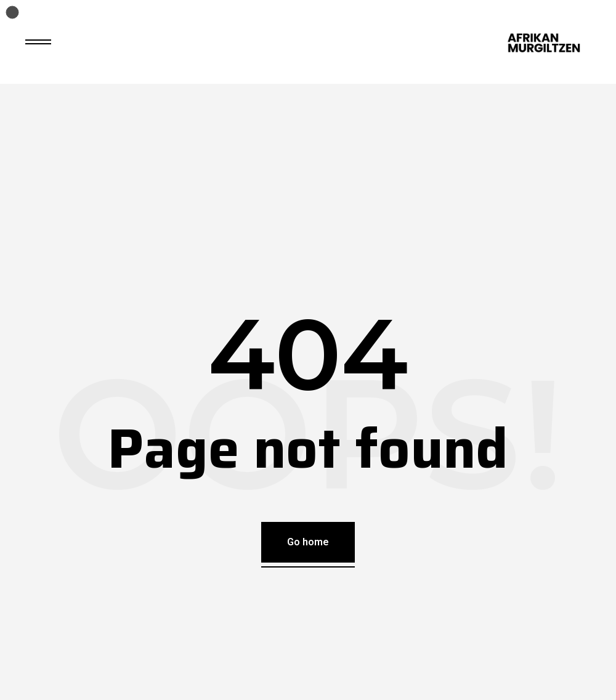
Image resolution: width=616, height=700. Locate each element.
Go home (308, 542)
